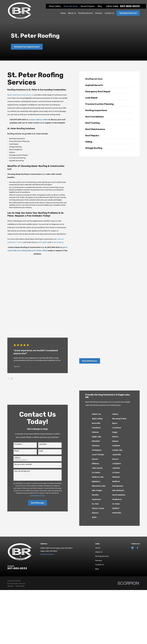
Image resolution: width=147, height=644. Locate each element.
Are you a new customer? (21, 404)
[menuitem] (113, 86)
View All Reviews (92, 301)
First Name (16, 384)
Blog (100, 6)
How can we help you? (20, 411)
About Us (99, 492)
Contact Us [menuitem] (110, 13)
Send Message (35, 442)
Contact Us (99, 504)
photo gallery (40, 242)
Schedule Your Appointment (27, 47)
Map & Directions (47, 494)
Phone (14, 390)
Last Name (41, 384)
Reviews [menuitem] (99, 13)
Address (15, 397)
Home (98, 487)
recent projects (55, 242)
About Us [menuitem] (72, 13)
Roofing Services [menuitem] (86, 13)
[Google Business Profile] (132, 487)
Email (39, 390)
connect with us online (36, 120)
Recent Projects (88, 6)
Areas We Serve (71, 6)
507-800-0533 (130, 6)
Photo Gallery (55, 6)
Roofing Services (102, 496)
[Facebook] (138, 487)
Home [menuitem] (63, 13)
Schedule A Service (128, 13)
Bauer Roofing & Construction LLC (18, 95)
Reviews (99, 500)
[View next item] (9, 318)
